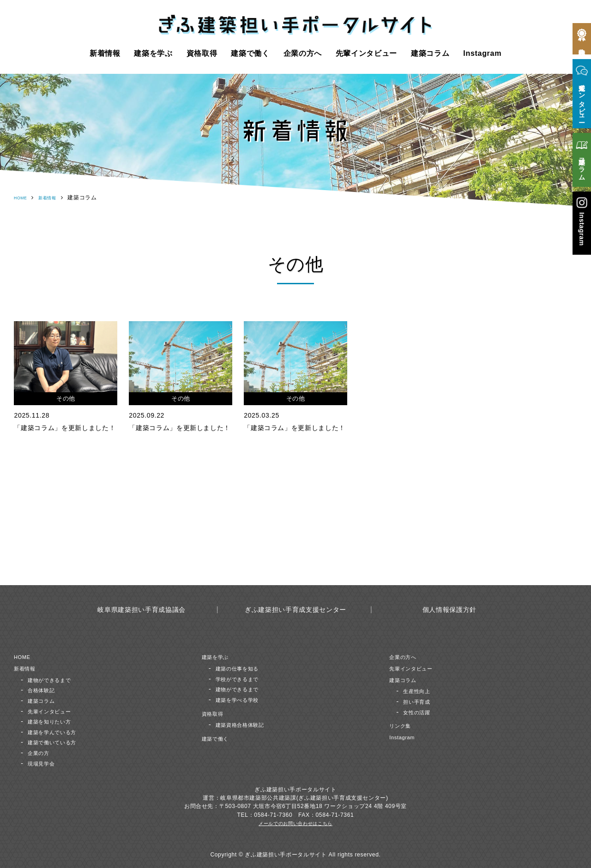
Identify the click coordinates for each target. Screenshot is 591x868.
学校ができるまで (244, 678)
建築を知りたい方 (57, 721)
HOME (23, 198)
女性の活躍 (421, 711)
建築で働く (250, 53)
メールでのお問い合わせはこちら (295, 823)
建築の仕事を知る (244, 668)
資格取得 (202, 53)
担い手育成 (421, 701)
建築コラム (430, 53)
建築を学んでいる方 (60, 732)
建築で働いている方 (60, 742)
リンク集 (404, 725)
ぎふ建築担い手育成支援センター (295, 609)
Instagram (482, 53)
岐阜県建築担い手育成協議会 (141, 609)
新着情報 (105, 53)
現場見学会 (46, 763)
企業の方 (42, 752)
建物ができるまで (57, 679)
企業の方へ (303, 53)
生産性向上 (421, 691)
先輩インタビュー (366, 53)
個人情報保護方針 (449, 609)
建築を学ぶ (153, 53)
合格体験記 (46, 690)
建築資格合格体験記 (248, 724)
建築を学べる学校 (244, 699)
